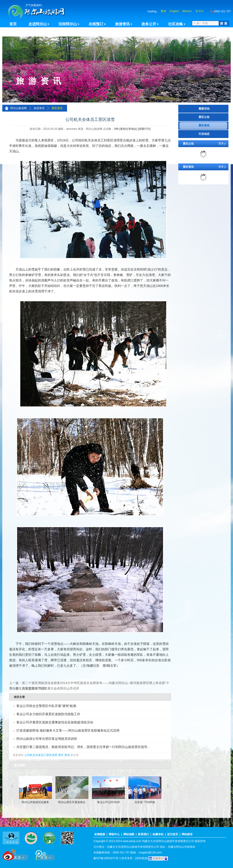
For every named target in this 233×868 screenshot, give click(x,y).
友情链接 (100, 834)
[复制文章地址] (128, 129)
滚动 (12, 786)
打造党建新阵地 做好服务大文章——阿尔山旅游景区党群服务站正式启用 (68, 730)
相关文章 (19, 697)
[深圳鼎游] (141, 858)
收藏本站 (158, 834)
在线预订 (96, 24)
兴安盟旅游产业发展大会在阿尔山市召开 (51, 688)
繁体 (163, 11)
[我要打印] (144, 129)
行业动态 (204, 134)
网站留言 (187, 834)
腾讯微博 (43, 854)
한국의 (199, 11)
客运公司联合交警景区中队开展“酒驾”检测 (46, 706)
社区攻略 (176, 24)
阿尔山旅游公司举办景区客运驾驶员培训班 (47, 739)
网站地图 (129, 834)
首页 (13, 24)
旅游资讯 (122, 24)
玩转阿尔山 (68, 24)
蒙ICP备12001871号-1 (107, 858)
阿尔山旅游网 (18, 108)
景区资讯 (57, 108)
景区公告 (204, 117)
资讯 (67, 755)
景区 (61, 755)
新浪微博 (16, 854)
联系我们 (143, 834)
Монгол (187, 11)
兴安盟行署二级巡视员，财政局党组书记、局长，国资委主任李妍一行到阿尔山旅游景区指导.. (83, 747)
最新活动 (204, 109)
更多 (221, 143)
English (174, 11)
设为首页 (173, 834)
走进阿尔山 (38, 24)
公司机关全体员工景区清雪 (41, 755)
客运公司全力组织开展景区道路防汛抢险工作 (48, 714)
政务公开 (149, 24)
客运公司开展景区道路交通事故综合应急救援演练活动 (55, 722)
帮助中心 (114, 834)
